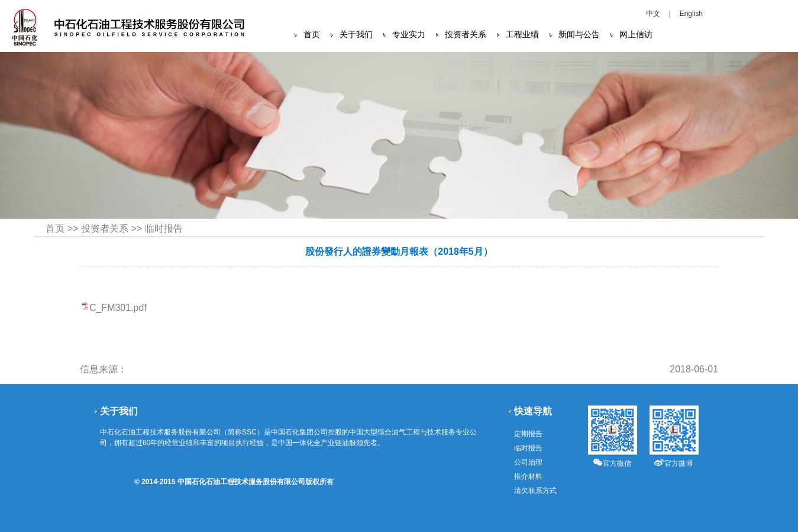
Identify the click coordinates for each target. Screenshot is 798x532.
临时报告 (164, 228)
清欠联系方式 (535, 491)
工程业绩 (522, 34)
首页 (312, 34)
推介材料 (528, 476)
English (691, 14)
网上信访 (636, 34)
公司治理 (528, 462)
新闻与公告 (579, 34)
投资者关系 (466, 34)
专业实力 (409, 34)
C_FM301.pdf (118, 308)
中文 (653, 14)
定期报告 (528, 434)
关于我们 (356, 34)
